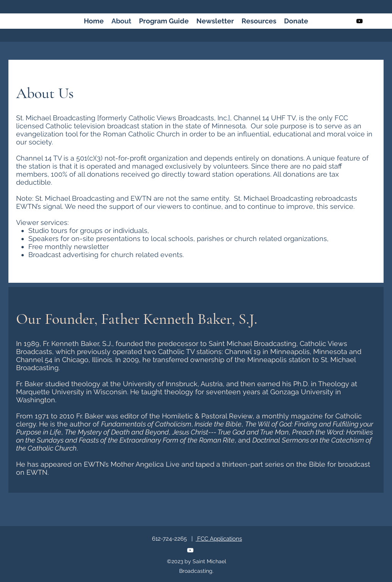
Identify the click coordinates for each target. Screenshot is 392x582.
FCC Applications (219, 539)
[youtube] (359, 21)
